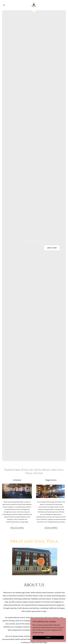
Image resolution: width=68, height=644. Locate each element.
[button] (7, 5)
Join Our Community (51, 527)
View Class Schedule (17, 527)
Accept (48, 638)
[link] (34, 5)
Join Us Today (52, 248)
